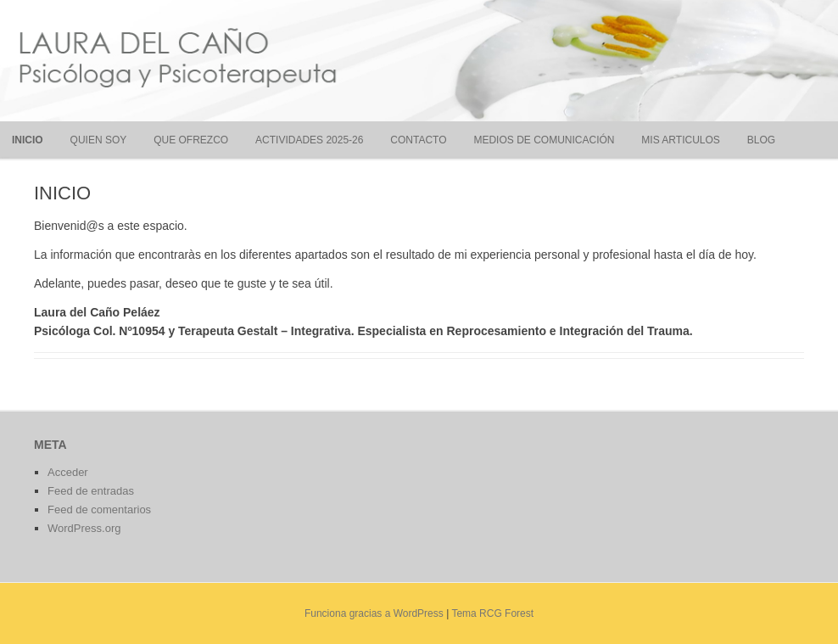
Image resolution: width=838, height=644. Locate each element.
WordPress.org (84, 528)
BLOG (761, 140)
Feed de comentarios (99, 510)
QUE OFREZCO (191, 140)
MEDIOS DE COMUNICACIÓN (544, 140)
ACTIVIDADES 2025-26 (309, 140)
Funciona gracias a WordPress (374, 613)
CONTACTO (418, 140)
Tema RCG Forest (492, 613)
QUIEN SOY (99, 140)
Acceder (68, 472)
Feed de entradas (91, 491)
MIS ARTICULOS (680, 140)
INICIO (28, 140)
